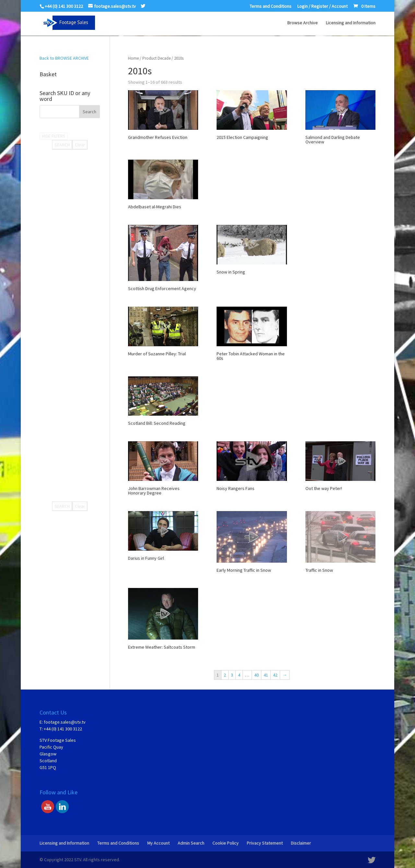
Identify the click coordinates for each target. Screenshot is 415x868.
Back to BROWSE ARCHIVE (64, 58)
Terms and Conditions (271, 6)
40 (256, 675)
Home (133, 58)
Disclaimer (301, 843)
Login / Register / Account (322, 6)
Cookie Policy (225, 843)
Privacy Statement (265, 843)
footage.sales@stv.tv (65, 722)
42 (275, 675)
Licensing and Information (351, 23)
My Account (158, 843)
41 (266, 675)
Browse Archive (302, 23)
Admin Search (191, 843)
